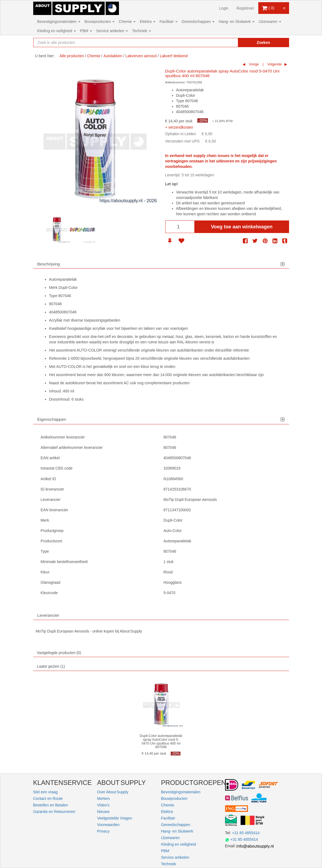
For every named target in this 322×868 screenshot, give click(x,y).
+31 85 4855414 (246, 833)
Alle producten (72, 56)
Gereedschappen (198, 22)
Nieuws (103, 812)
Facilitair (168, 22)
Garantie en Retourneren (54, 812)
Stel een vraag (45, 792)
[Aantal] (180, 227)
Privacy (103, 831)
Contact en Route (48, 799)
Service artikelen (112, 31)
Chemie (127, 22)
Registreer (245, 8)
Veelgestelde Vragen (115, 818)
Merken (104, 799)
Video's (103, 805)
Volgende (274, 64)
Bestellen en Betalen (51, 805)
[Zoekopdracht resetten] (225, 43)
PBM (86, 31)
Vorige (254, 64)
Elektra (147, 22)
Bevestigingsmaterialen (59, 22)
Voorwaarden (108, 825)
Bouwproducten (99, 22)
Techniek (141, 31)
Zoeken (263, 43)
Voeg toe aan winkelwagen (242, 227)
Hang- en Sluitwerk (237, 22)
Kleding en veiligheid (57, 31)
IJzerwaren (270, 22)
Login (224, 8)
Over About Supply (113, 792)
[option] (57, 230)
